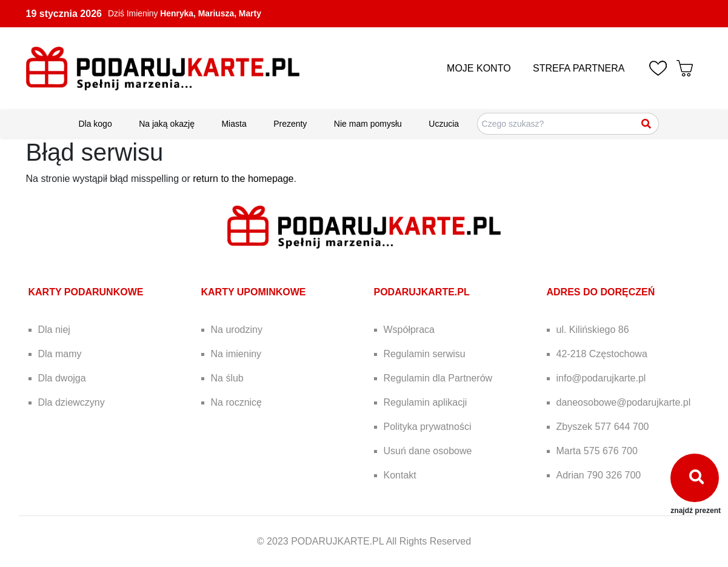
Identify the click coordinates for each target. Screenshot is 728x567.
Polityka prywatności (428, 427)
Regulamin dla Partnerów (438, 378)
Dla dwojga (62, 378)
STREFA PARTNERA (579, 68)
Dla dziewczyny (72, 402)
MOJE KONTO (479, 68)
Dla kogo (95, 124)
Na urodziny (237, 330)
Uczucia (444, 124)
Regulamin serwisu (425, 354)
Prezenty (290, 124)
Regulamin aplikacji (426, 402)
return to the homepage (243, 179)
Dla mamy (60, 354)
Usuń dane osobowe (428, 451)
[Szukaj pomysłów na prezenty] (568, 124)
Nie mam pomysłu (368, 124)
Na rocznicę (236, 402)
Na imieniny (236, 354)
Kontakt (400, 475)
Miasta (234, 124)
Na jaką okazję (167, 124)
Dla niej (54, 330)
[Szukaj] (647, 124)
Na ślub (227, 378)
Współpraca (409, 330)
